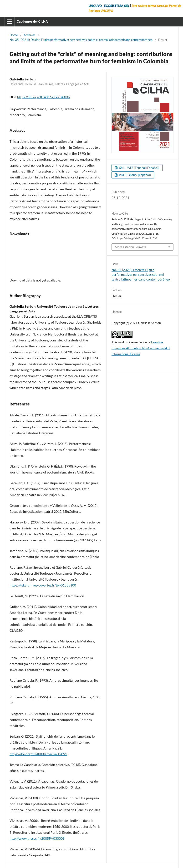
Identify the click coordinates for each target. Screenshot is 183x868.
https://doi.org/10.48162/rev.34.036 (43, 97)
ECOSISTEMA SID (117, 6)
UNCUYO (95, 6)
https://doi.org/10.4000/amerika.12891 (38, 754)
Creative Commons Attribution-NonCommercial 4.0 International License (141, 348)
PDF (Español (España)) (135, 175)
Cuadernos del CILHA (32, 21)
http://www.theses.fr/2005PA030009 (37, 838)
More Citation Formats (130, 247)
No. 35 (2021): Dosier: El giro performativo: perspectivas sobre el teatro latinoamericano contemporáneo (81, 40)
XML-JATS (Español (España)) (139, 168)
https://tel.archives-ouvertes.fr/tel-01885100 (43, 585)
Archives (30, 35)
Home (14, 35)
